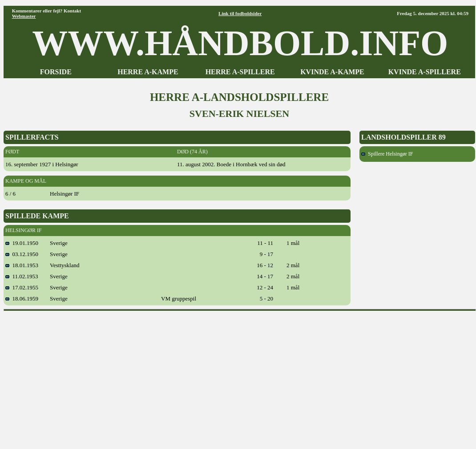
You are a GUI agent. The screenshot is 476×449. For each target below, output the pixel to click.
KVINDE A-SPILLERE (425, 72)
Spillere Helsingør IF (387, 154)
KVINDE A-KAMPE (332, 72)
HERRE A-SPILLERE (240, 72)
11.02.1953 (22, 276)
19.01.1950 (22, 243)
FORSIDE (56, 72)
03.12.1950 (22, 254)
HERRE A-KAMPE (148, 72)
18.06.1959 (22, 299)
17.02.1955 (22, 287)
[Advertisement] (240, 377)
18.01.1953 (22, 265)
